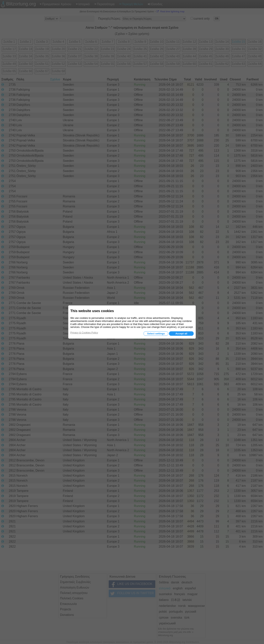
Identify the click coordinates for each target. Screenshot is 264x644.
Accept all (181, 334)
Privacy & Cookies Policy (84, 333)
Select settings (156, 334)
